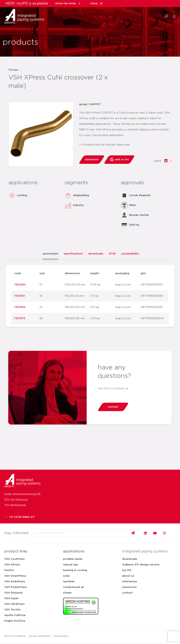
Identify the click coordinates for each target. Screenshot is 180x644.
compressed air (74, 587)
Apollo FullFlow (15, 615)
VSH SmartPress (15, 576)
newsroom (129, 587)
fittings (13, 70)
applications (74, 551)
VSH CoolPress (14, 559)
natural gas (71, 565)
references (130, 582)
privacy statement (40, 636)
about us (128, 576)
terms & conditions (15, 636)
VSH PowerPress (16, 587)
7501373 (20, 318)
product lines (16, 551)
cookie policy (61, 636)
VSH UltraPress (14, 604)
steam (67, 593)
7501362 (20, 307)
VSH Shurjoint (14, 593)
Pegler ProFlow (15, 621)
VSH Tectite (12, 610)
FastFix (9, 570)
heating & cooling (75, 570)
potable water (73, 559)
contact (128, 593)
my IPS (127, 570)
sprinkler (69, 582)
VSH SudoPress (15, 582)
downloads (130, 559)
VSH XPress (12, 565)
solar (66, 576)
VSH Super (11, 598)
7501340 (20, 285)
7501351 (19, 296)
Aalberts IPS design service (141, 565)
